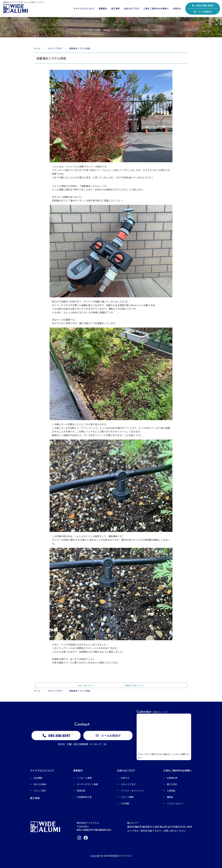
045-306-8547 (203, 5)
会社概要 (38, 778)
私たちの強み (40, 784)
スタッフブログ (128, 784)
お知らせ (125, 778)
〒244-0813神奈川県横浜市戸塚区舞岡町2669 (94, 828)
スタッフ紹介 (40, 791)
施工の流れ (172, 784)
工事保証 (171, 791)
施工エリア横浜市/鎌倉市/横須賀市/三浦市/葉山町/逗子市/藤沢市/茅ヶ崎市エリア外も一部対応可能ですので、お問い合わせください (160, 827)
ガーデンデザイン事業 (87, 784)
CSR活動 (125, 803)
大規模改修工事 (84, 797)
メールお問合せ (203, 12)
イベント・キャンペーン (132, 791)
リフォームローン (175, 803)
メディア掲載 (127, 797)
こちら (172, 754)
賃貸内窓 (81, 791)
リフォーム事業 (84, 778)
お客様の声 (172, 778)
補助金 (170, 797)
